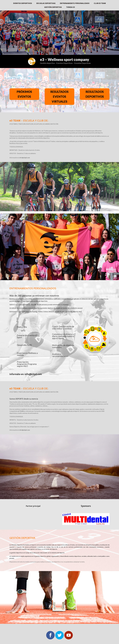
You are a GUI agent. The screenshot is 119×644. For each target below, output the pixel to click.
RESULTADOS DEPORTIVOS (95, 94)
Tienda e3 (70, 7)
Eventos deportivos (23, 4)
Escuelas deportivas (46, 4)
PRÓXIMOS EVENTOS (24, 94)
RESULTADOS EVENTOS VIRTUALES (59, 97)
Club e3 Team (100, 4)
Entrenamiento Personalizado (75, 4)
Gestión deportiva (53, 7)
